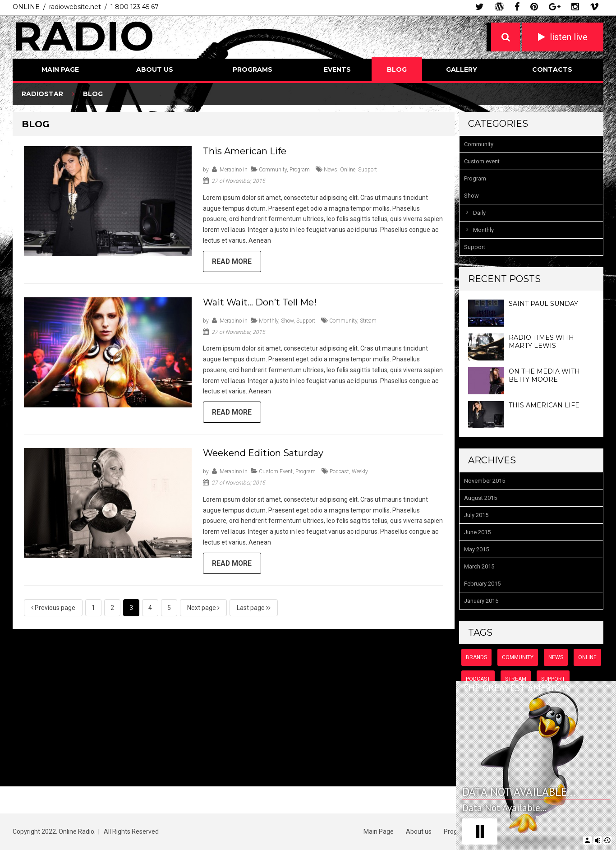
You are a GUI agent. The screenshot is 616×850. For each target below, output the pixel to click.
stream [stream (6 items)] (516, 679)
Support (306, 321)
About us (155, 69)
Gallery (462, 69)
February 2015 (482, 584)
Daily (479, 213)
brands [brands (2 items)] (476, 657)
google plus (555, 7)
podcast (339, 473)
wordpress (499, 7)
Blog (397, 69)
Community (273, 170)
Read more (233, 262)
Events (337, 69)
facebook (517, 7)
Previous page (53, 609)
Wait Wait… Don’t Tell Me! (260, 303)
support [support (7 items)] (553, 679)
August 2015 (480, 498)
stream (368, 321)
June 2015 (477, 532)
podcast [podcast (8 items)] (478, 679)
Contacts (552, 69)
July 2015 (476, 515)
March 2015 (479, 566)
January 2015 (481, 601)
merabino (231, 170)
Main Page (60, 69)
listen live (569, 37)
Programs (253, 69)
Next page (203, 609)
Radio (83, 36)
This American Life (245, 151)
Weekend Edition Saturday (263, 454)
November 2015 (485, 481)
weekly (360, 473)
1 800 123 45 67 (135, 7)
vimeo (594, 7)
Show (287, 321)
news (331, 170)
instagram (575, 7)
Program (300, 170)
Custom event (276, 473)
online (348, 170)
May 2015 (476, 549)
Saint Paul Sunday (543, 304)
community (343, 321)
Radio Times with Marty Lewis (541, 342)
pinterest (534, 7)
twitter (480, 7)
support (368, 170)
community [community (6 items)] (518, 657)
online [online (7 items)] (587, 657)
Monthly (269, 321)
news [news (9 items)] (556, 657)
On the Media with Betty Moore (544, 375)
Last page (254, 609)
